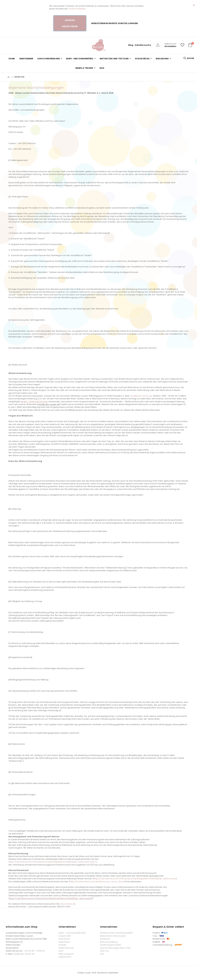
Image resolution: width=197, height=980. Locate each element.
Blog (131, 45)
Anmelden (170, 46)
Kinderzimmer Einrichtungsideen (116, 933)
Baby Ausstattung (109, 942)
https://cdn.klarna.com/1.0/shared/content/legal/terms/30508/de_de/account (135, 879)
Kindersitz (105, 939)
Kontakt (62, 945)
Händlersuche (143, 45)
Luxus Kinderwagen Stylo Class (115, 948)
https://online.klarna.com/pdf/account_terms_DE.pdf (97, 882)
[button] (182, 45)
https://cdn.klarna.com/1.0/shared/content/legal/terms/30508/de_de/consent (50, 898)
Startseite (9, 77)
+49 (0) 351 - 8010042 (34, 951)
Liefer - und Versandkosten (72, 933)
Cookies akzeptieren (70, 23)
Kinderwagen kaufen (111, 945)
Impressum (64, 939)
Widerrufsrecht (66, 948)
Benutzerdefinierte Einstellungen (115, 23)
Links (61, 951)
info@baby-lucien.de (141, 396)
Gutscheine (64, 942)
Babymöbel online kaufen (113, 936)
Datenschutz (65, 957)
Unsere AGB (65, 936)
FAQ (102, 954)
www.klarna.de (68, 904)
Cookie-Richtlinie (77, 9)
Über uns (105, 951)
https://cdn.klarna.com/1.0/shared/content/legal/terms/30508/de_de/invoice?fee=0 (53, 862)
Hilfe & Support (66, 954)
